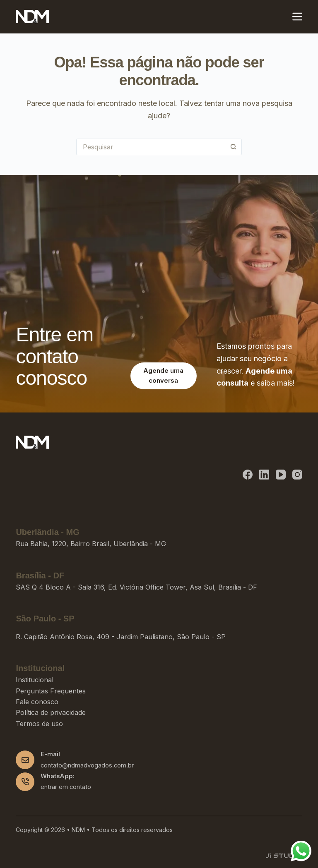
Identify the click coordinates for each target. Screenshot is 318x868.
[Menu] (297, 17)
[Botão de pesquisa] (234, 147)
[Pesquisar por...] (151, 147)
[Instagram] (297, 475)
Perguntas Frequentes (51, 691)
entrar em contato (66, 787)
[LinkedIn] (264, 475)
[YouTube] (281, 475)
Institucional (35, 680)
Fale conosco (37, 702)
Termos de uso (39, 724)
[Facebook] (248, 475)
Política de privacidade (51, 712)
